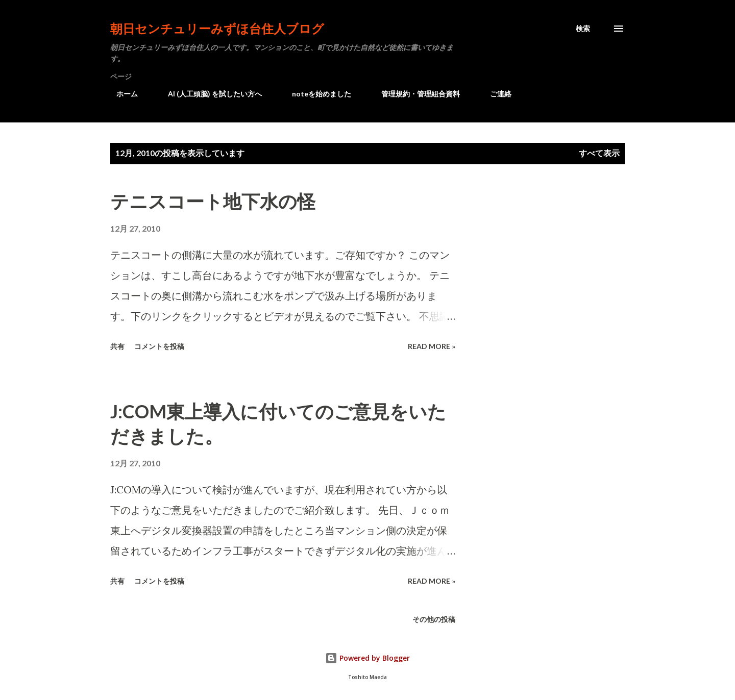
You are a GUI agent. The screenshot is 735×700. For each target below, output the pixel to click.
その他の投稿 (434, 619)
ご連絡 (495, 94)
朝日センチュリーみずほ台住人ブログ (217, 28)
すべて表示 (599, 153)
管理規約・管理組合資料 (414, 94)
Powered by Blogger (367, 658)
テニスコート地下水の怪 (213, 201)
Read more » (432, 346)
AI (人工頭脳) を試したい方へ (209, 94)
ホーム (121, 94)
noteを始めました (315, 94)
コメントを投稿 (159, 346)
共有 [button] (117, 346)
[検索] (583, 29)
